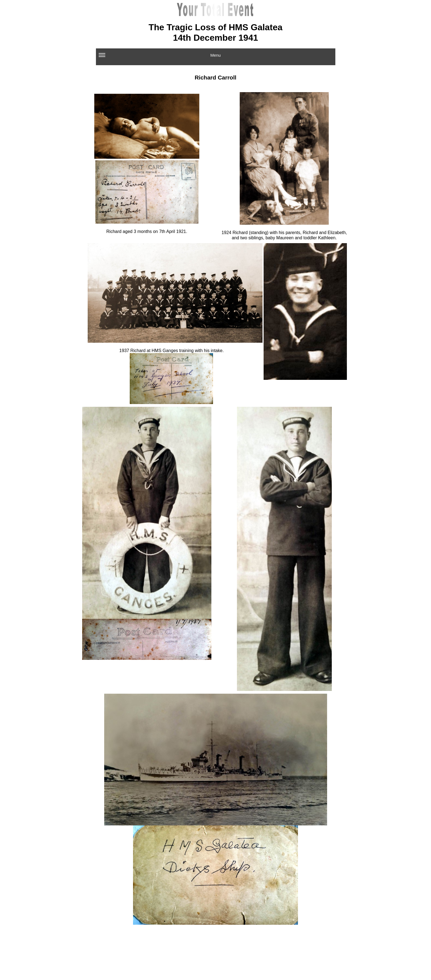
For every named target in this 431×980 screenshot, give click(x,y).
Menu (160, 57)
